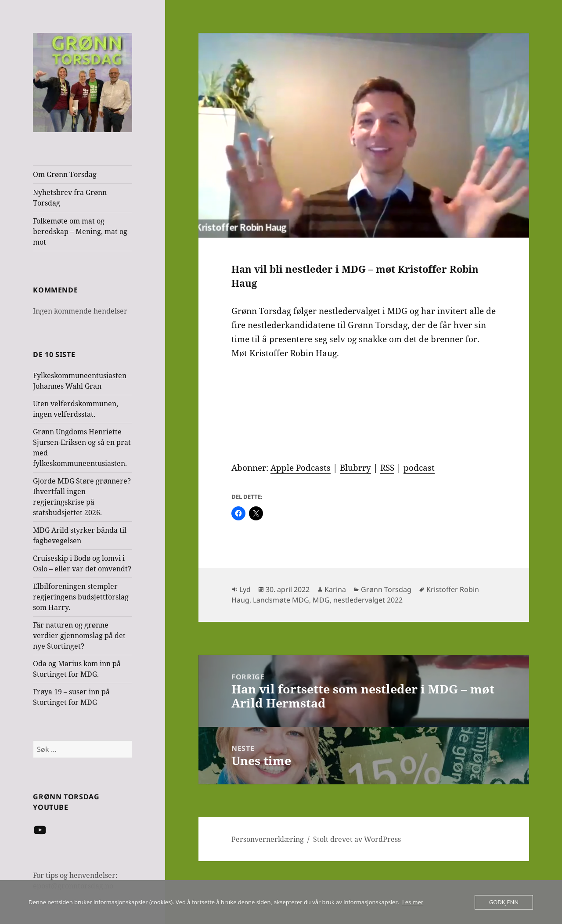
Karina (335, 589)
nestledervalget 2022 (368, 600)
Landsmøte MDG (281, 600)
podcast (419, 468)
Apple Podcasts (301, 468)
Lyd (245, 589)
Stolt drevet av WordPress (357, 839)
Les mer (413, 902)
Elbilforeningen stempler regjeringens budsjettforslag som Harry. (81, 597)
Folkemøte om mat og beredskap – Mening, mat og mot (80, 231)
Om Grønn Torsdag (65, 174)
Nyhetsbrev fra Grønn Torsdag (70, 198)
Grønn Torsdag (386, 589)
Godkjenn (504, 902)
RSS (387, 468)
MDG (321, 600)
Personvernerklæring (268, 839)
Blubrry (355, 468)
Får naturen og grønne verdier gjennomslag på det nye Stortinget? (79, 635)
